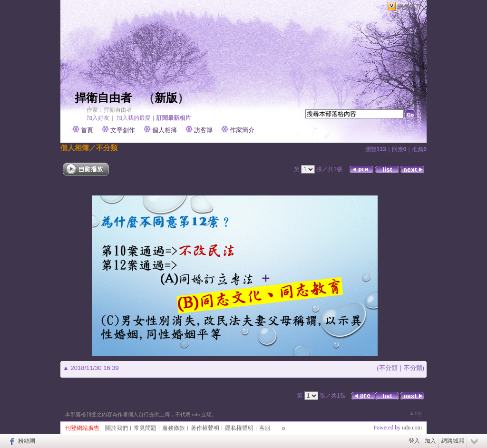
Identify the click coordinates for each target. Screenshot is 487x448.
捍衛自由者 (103, 98)
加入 (430, 441)
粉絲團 (27, 441)
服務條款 (174, 428)
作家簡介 (242, 130)
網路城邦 (409, 6)
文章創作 (123, 130)
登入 (414, 441)
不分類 (107, 148)
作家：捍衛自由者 (109, 110)
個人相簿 (165, 130)
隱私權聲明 (239, 428)
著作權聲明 (205, 428)
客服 (265, 428)
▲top (415, 413)
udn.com (412, 428)
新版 (166, 98)
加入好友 (98, 118)
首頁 (87, 130)
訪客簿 (203, 130)
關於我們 (117, 428)
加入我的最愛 (134, 118)
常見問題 (145, 428)
